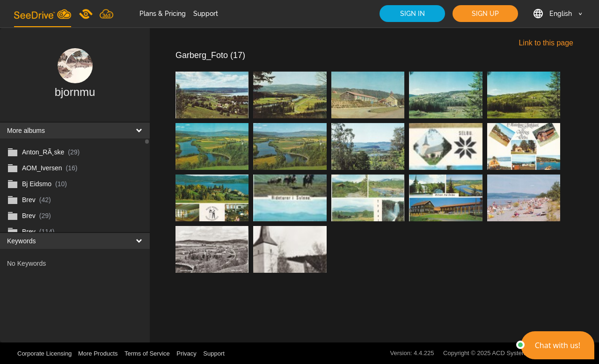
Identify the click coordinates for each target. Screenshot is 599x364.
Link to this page (546, 43)
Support (206, 14)
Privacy (186, 353)
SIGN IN (413, 14)
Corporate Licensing (45, 353)
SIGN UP (485, 14)
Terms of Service (147, 353)
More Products (98, 353)
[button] (558, 345)
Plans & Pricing (163, 14)
